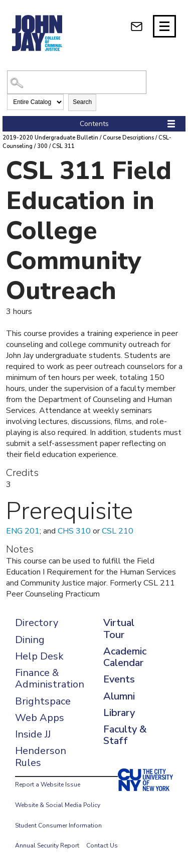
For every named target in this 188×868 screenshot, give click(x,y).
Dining (30, 640)
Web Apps (40, 718)
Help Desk (39, 656)
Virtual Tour (119, 628)
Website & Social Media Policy (58, 805)
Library (119, 713)
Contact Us (102, 845)
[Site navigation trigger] (164, 26)
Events (119, 679)
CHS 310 (74, 531)
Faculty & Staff (125, 735)
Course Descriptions (128, 138)
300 (42, 146)
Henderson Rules (41, 756)
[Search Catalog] (76, 82)
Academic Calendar (125, 657)
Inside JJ (33, 734)
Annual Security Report (47, 845)
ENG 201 (23, 531)
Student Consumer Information (58, 825)
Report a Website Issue (48, 784)
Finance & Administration (50, 678)
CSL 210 (118, 531)
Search (82, 102)
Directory (37, 623)
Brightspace (43, 701)
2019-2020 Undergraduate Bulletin (50, 138)
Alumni (119, 696)
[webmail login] (137, 26)
